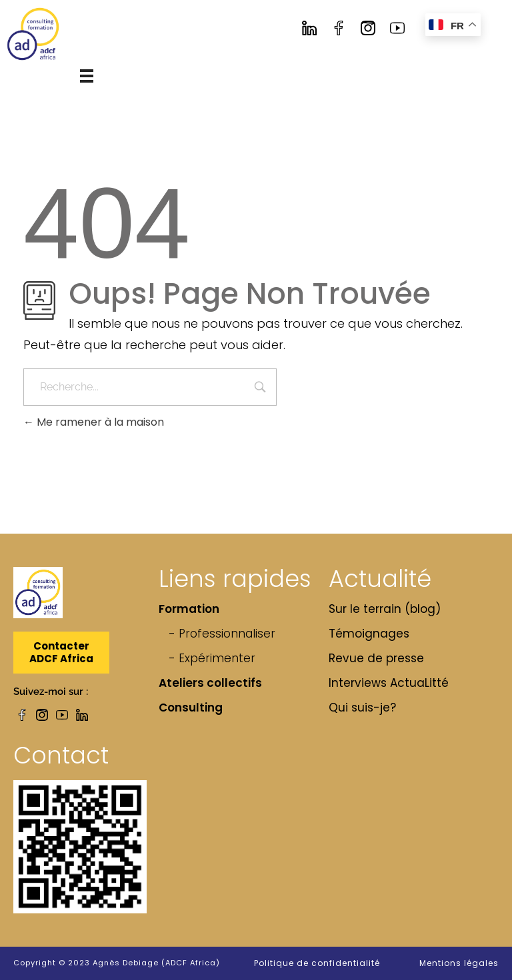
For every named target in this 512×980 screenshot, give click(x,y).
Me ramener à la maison (94, 422)
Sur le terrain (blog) (385, 609)
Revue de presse (376, 658)
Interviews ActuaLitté (389, 683)
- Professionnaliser (222, 634)
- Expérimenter (212, 658)
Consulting (191, 708)
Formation (189, 609)
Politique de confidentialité (317, 963)
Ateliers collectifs (210, 683)
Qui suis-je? (362, 708)
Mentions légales (459, 963)
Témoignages (369, 634)
